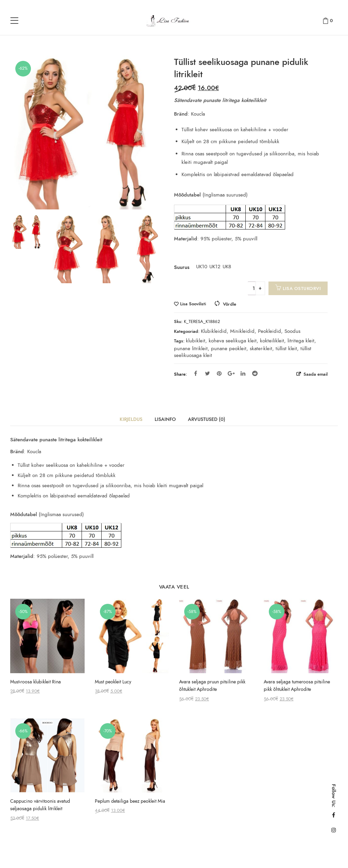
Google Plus (231, 373)
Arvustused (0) (207, 419)
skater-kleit (261, 348)
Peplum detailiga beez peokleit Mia (130, 801)
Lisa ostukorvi (302, 288)
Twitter (207, 373)
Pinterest (219, 373)
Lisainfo (165, 419)
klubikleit (196, 341)
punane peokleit (229, 348)
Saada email (315, 374)
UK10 (200, 267)
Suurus (182, 267)
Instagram (334, 830)
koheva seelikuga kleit (233, 341)
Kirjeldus (131, 419)
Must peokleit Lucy (113, 682)
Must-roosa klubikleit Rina (36, 682)
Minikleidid (242, 331)
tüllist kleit (286, 348)
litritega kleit (301, 341)
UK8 (227, 267)
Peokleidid (269, 331)
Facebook (196, 373)
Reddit (255, 373)
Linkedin (243, 373)
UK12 (213, 267)
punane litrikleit (191, 348)
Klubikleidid (214, 331)
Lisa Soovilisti (193, 304)
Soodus (292, 331)
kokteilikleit (272, 341)
